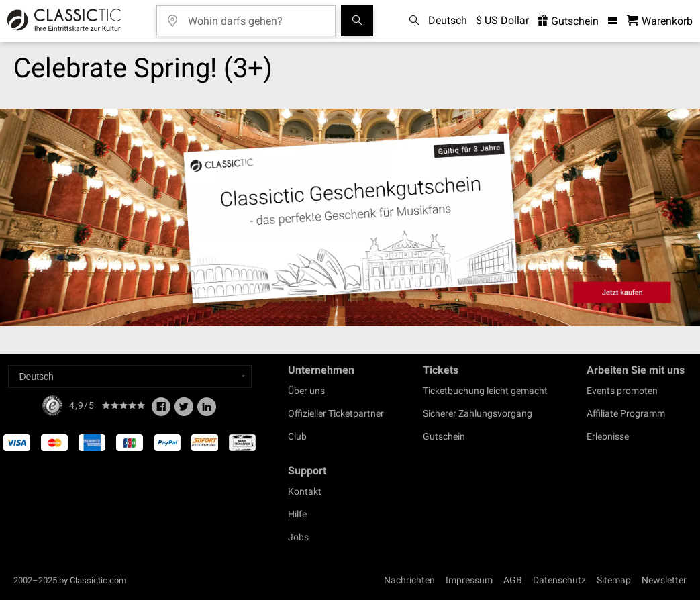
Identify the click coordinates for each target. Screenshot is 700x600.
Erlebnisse (608, 436)
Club (297, 436)
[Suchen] (357, 21)
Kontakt (305, 491)
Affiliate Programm (626, 413)
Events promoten (622, 391)
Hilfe (297, 514)
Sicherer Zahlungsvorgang (478, 413)
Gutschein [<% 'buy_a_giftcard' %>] (568, 21)
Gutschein (444, 436)
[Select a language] (130, 377)
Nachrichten (409, 580)
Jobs (298, 537)
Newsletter (664, 580)
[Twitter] (184, 411)
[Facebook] (161, 411)
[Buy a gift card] (350, 217)
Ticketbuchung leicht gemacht (485, 391)
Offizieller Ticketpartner (336, 413)
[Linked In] (207, 411)
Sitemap (614, 580)
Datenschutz (559, 580)
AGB (513, 580)
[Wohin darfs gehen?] (256, 16)
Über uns (306, 391)
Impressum (469, 580)
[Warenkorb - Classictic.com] (660, 21)
